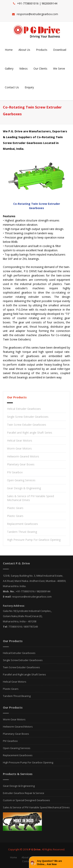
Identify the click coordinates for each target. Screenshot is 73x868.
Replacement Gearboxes (22, 524)
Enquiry (29, 87)
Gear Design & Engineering (24, 488)
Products (42, 50)
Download (60, 50)
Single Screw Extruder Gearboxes (28, 417)
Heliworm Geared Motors (23, 456)
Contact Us (12, 87)
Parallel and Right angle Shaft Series (30, 433)
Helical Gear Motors (20, 440)
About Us (24, 50)
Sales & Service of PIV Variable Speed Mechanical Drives (36, 807)
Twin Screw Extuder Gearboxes (27, 425)
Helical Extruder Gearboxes (24, 409)
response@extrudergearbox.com (37, 14)
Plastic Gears (15, 508)
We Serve (59, 68)
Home (9, 50)
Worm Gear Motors (19, 448)
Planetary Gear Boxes (21, 464)
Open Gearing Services (21, 480)
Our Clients (40, 68)
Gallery (9, 68)
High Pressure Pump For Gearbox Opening (34, 540)
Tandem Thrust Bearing (22, 532)
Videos (23, 68)
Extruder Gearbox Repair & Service (24, 793)
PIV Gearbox (15, 472)
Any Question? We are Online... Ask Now (49, 863)
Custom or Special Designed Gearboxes (26, 800)
